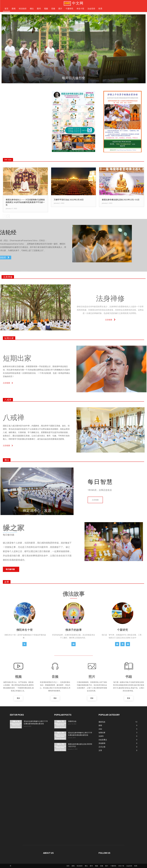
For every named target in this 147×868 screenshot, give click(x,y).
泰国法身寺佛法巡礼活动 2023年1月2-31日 (121, 200)
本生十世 (121, 866)
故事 (7, 582)
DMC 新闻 (8, 160)
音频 (102, 866)
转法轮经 (80, 866)
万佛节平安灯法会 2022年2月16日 (69, 200)
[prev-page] (4, 216)
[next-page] (8, 216)
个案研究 (113, 866)
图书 (91, 866)
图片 (107, 866)
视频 (96, 866)
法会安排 (129, 866)
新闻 (73, 866)
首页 (68, 866)
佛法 (7, 460)
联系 (136, 866)
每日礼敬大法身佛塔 (108, 78)
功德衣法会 (72, 721)
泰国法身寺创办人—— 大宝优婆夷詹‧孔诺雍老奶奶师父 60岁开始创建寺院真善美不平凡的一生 (25, 202)
